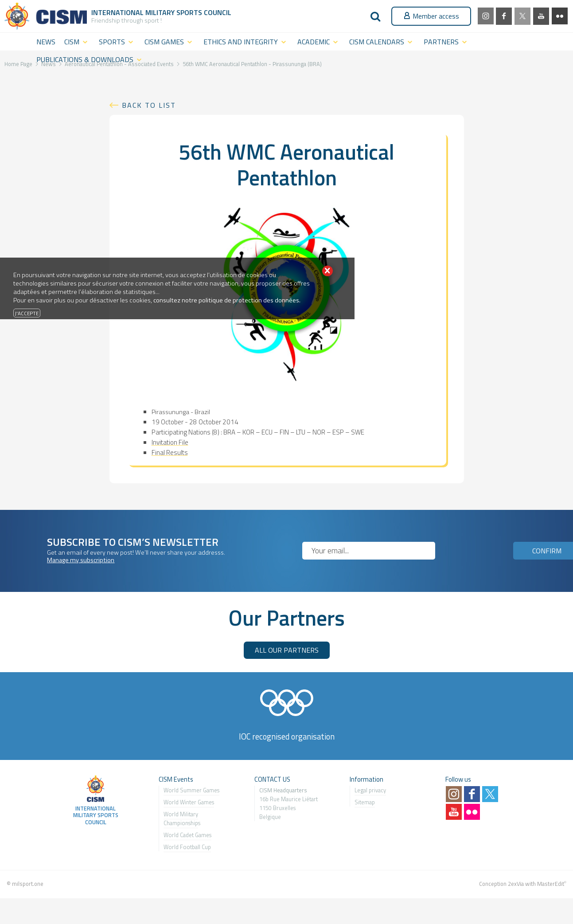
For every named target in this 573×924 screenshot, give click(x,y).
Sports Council (204, 12)
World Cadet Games (187, 835)
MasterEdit (551, 884)
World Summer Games (191, 790)
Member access (431, 16)
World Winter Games (189, 802)
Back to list (149, 105)
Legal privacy (370, 790)
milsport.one (28, 884)
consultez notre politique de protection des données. (227, 300)
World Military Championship (181, 818)
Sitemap (365, 802)
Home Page (18, 64)
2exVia (516, 884)
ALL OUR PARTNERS (287, 650)
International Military (134, 12)
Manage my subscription (81, 560)
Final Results (170, 452)
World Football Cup (187, 847)
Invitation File (170, 442)
